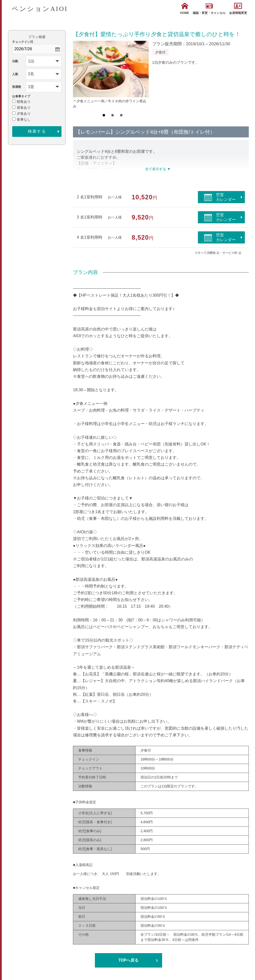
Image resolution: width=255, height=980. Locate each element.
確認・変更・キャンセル (209, 9)
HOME (185, 9)
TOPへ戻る (128, 960)
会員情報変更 (238, 9)
